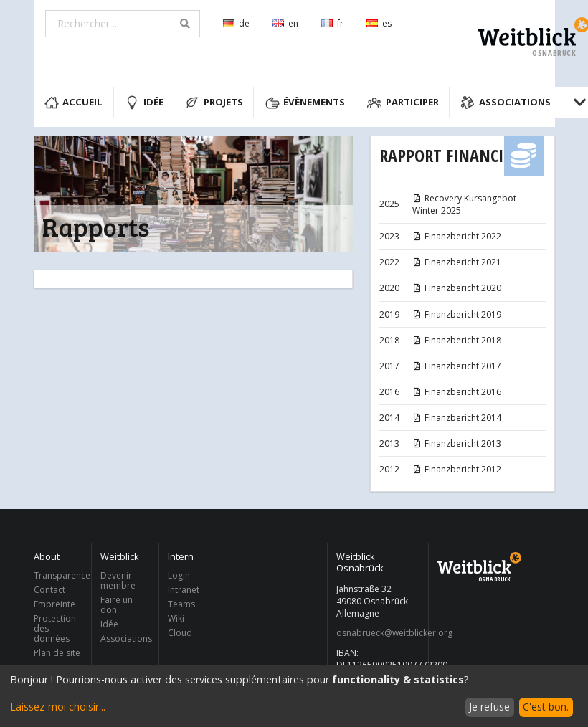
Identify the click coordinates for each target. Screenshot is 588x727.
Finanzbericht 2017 (457, 366)
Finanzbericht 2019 (457, 314)
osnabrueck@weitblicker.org (378, 633)
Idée (144, 103)
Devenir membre (118, 581)
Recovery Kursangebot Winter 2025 (464, 204)
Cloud (180, 632)
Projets (214, 103)
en (285, 23)
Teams (181, 604)
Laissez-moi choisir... (58, 707)
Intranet (184, 590)
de (236, 23)
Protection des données (55, 628)
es (379, 23)
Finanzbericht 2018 (457, 340)
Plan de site (57, 652)
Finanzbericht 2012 (457, 469)
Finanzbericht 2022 (457, 236)
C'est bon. (546, 707)
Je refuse (489, 707)
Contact (49, 590)
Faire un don (117, 605)
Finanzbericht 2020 (457, 288)
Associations (506, 103)
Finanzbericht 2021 (457, 262)
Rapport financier (449, 155)
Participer (403, 103)
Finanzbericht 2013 (457, 443)
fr (332, 23)
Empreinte (54, 604)
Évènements (305, 103)
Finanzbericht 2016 (457, 392)
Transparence (59, 576)
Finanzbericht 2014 (457, 418)
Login (179, 576)
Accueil (74, 103)
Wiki (176, 618)
